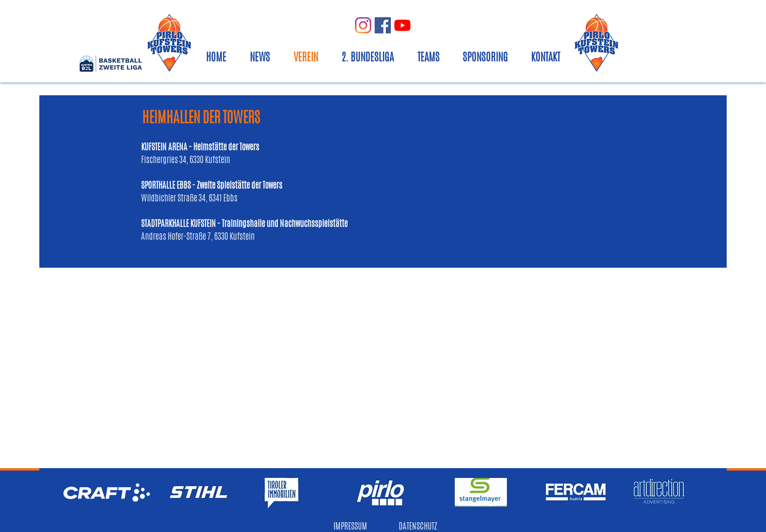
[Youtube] (402, 25)
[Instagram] (363, 25)
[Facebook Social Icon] (383, 25)
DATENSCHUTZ (418, 526)
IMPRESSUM (350, 526)
